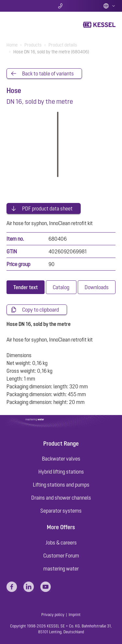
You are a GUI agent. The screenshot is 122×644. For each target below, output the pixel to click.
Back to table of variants (48, 74)
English (109, 6)
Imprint (75, 615)
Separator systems (61, 511)
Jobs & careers (61, 543)
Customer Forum (61, 556)
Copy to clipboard (41, 310)
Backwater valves (61, 459)
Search (25, 6)
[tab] (26, 287)
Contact (61, 6)
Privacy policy (53, 615)
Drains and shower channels (61, 498)
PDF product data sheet (47, 208)
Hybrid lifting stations (61, 472)
